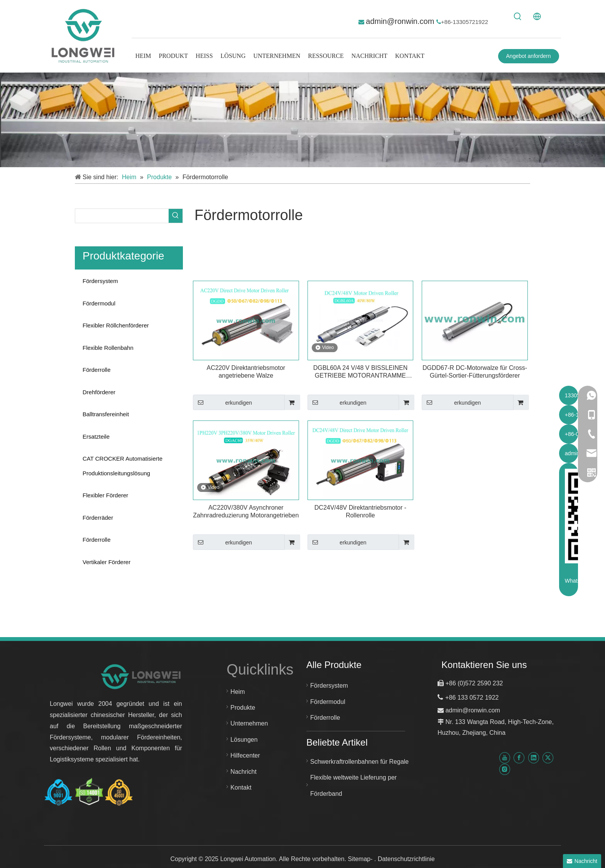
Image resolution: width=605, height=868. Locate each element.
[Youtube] (505, 758)
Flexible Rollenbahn (108, 348)
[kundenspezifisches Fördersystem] (302, 120)
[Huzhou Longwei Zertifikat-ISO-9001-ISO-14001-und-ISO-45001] (89, 792)
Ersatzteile (96, 437)
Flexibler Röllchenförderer (116, 325)
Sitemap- (361, 859)
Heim (237, 692)
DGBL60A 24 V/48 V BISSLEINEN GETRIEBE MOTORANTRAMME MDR (361, 372)
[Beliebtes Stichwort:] (518, 17)
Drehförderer (99, 392)
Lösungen (244, 740)
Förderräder (98, 518)
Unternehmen (249, 723)
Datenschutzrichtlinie (406, 859)
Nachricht (243, 772)
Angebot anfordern (529, 56)
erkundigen (222, 402)
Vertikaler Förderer (106, 562)
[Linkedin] (534, 758)
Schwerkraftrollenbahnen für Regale (359, 762)
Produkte (243, 708)
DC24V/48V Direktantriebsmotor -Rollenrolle (360, 511)
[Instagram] (505, 769)
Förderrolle (97, 370)
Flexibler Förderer (105, 495)
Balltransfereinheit (106, 414)
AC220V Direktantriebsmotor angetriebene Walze (246, 372)
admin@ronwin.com (401, 21)
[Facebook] (519, 758)
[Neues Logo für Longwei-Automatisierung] (141, 676)
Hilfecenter (245, 755)
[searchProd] (122, 216)
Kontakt (241, 787)
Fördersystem (100, 281)
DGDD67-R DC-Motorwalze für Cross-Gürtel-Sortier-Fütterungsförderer (475, 372)
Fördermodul (99, 303)
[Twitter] (548, 758)
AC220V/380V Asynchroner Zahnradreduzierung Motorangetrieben (246, 511)
